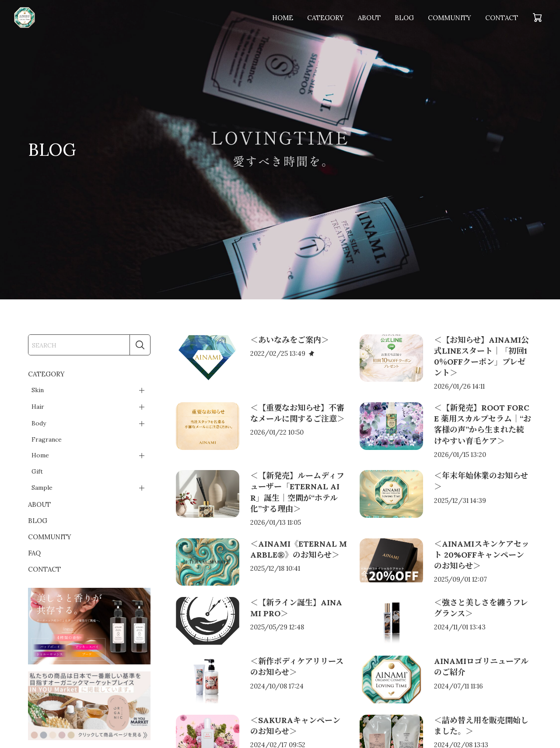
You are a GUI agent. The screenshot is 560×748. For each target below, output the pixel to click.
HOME (283, 18)
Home (40, 455)
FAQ (34, 553)
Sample (42, 488)
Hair (38, 407)
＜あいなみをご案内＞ (290, 340)
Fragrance (47, 439)
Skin (38, 390)
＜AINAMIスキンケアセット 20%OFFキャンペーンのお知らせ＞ (482, 555)
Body (39, 423)
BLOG (404, 18)
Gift (37, 471)
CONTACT (502, 18)
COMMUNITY (450, 18)
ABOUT (369, 18)
